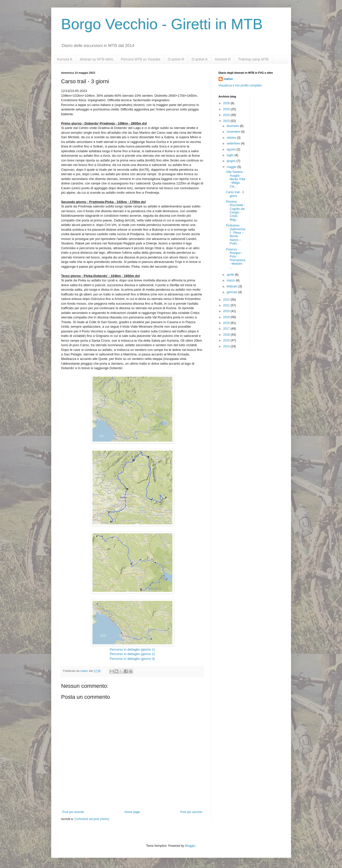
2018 (227, 323)
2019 (227, 317)
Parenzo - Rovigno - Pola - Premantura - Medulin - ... (236, 258)
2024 (227, 115)
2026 (227, 103)
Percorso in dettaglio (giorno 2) (132, 654)
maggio (232, 167)
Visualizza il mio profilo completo (240, 85)
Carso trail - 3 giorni (235, 194)
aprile (231, 275)
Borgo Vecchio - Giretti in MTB (162, 24)
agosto (231, 149)
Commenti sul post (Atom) (92, 819)
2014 (227, 346)
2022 (227, 300)
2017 (227, 329)
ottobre (232, 138)
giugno (231, 161)
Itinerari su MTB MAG (97, 59)
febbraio (232, 286)
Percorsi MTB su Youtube (141, 59)
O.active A (200, 59)
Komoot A (65, 59)
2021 (227, 305)
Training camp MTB (253, 59)
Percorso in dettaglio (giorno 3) (132, 659)
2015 (227, 340)
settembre (234, 143)
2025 (227, 109)
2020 (227, 311)
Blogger (190, 846)
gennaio (232, 292)
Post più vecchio (191, 812)
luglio (230, 155)
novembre (234, 132)
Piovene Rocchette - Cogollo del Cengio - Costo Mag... (235, 211)
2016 (227, 335)
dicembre (233, 126)
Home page (132, 812)
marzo (231, 280)
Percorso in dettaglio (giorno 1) (132, 649)
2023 (227, 121)
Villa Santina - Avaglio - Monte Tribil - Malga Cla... (235, 179)
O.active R (176, 59)
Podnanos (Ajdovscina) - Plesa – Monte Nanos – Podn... (235, 234)
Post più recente (73, 812)
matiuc (228, 79)
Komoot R (223, 59)
